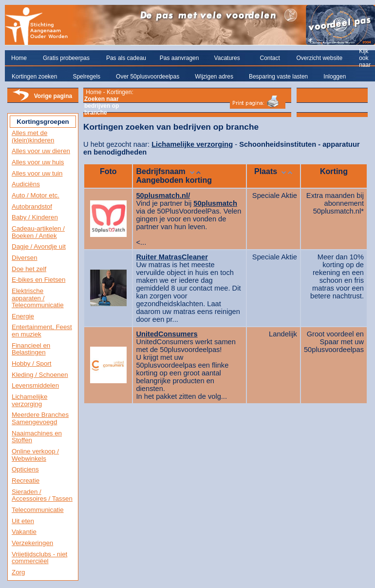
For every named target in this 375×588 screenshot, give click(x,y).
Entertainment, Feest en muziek (42, 331)
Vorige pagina (53, 96)
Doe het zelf (29, 269)
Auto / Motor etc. (36, 195)
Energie (23, 316)
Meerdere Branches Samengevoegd (40, 418)
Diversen (25, 258)
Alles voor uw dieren (41, 151)
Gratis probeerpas (66, 58)
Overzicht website (319, 58)
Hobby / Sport (32, 363)
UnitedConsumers (167, 334)
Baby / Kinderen (35, 217)
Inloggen (335, 77)
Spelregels (86, 77)
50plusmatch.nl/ (163, 196)
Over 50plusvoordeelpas (148, 77)
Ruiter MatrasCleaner (172, 257)
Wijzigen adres (214, 77)
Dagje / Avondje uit (39, 246)
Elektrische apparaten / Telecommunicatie (38, 298)
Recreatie (26, 480)
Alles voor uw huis (38, 162)
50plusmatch (215, 203)
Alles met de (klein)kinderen (33, 137)
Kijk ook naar (365, 58)
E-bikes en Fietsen (38, 280)
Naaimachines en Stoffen (37, 437)
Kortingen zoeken (34, 77)
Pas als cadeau (126, 58)
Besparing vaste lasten (278, 77)
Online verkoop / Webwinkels (35, 455)
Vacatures (227, 58)
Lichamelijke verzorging (29, 400)
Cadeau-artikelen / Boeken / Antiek (38, 232)
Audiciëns (26, 184)
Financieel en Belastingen (31, 349)
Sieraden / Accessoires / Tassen (42, 495)
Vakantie (24, 532)
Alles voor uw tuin (37, 173)
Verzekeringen (32, 543)
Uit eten (23, 521)
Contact (270, 58)
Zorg (18, 572)
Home (19, 58)
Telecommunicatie (38, 510)
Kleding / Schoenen (40, 375)
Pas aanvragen (179, 58)
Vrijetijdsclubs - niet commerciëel (39, 558)
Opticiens (25, 469)
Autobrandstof (32, 206)
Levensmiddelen (35, 385)
